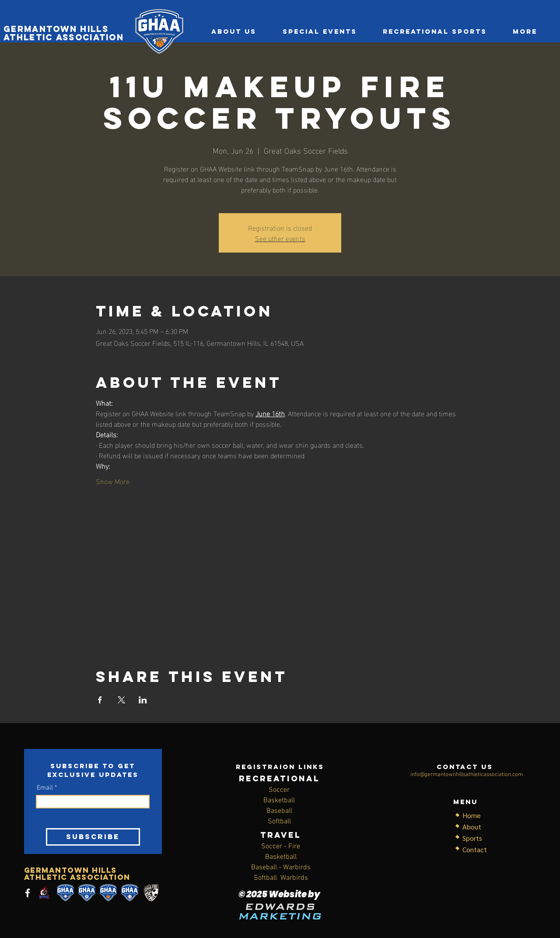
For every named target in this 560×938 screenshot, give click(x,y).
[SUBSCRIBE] (93, 837)
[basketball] (108, 893)
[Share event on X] (121, 700)
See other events (280, 238)
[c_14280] (151, 893)
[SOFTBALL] (65, 893)
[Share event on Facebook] (100, 700)
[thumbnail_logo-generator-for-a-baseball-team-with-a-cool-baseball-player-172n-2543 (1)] (44, 893)
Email (45, 788)
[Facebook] (28, 893)
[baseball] (130, 893)
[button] (435, 32)
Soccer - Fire (281, 847)
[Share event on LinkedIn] (143, 700)
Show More (113, 481)
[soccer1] (87, 893)
